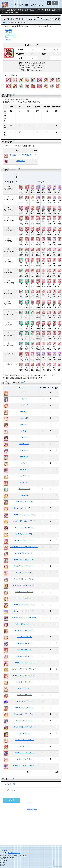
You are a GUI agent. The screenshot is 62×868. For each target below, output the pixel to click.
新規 (14, 10)
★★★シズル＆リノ (24, 759)
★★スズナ (24, 418)
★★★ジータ (24, 476)
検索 (11, 12)
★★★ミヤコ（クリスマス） (24, 611)
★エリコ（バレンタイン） (24, 527)
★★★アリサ (24, 482)
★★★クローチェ (24, 688)
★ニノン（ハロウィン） (24, 598)
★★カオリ (24, 424)
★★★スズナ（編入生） (24, 708)
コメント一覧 (10, 784)
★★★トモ (24, 457)
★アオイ (24, 463)
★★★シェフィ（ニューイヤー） (24, 618)
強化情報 (9, 30)
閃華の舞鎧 (21, 161)
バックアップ (37, 10)
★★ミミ (24, 431)
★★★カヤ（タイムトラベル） (24, 585)
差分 (27, 10)
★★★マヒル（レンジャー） (24, 560)
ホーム (5, 10)
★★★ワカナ (24, 733)
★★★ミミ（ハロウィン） (24, 540)
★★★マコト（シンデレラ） (24, 579)
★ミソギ (24, 405)
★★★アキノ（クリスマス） (24, 566)
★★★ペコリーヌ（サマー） (24, 508)
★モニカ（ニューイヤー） (24, 740)
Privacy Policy (5, 850)
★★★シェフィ (24, 489)
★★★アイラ (24, 746)
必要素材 (9, 32)
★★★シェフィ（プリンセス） (24, 766)
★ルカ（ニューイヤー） (24, 624)
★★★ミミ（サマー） (24, 656)
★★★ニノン (24, 444)
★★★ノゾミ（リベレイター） (24, 675)
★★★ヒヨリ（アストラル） (24, 714)
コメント (9, 40)
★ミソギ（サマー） (24, 650)
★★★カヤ (24, 495)
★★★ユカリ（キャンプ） (24, 630)
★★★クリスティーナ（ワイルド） (24, 669)
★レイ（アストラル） (24, 721)
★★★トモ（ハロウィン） (24, 663)
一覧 (4, 12)
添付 (47, 10)
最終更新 (56, 10)
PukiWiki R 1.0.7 (14, 853)
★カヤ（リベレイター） (24, 682)
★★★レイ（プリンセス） (24, 753)
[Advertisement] (32, 827)
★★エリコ (24, 437)
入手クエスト (10, 35)
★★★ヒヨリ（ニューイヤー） (24, 521)
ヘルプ (19, 12)
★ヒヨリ (24, 392)
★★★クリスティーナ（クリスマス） (24, 547)
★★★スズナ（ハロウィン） (24, 605)
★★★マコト (24, 470)
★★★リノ (24, 412)
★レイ (24, 399)
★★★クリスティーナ (24, 502)
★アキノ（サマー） (24, 695)
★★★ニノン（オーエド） (24, 534)
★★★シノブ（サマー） (24, 701)
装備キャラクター (12, 37)
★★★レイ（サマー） (24, 643)
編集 (20, 10)
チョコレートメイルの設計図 (21, 155)
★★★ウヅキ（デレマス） (24, 553)
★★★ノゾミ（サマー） (24, 592)
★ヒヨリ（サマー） (24, 637)
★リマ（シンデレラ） (24, 572)
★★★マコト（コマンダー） (24, 727)
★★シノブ (24, 450)
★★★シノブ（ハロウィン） (24, 515)
